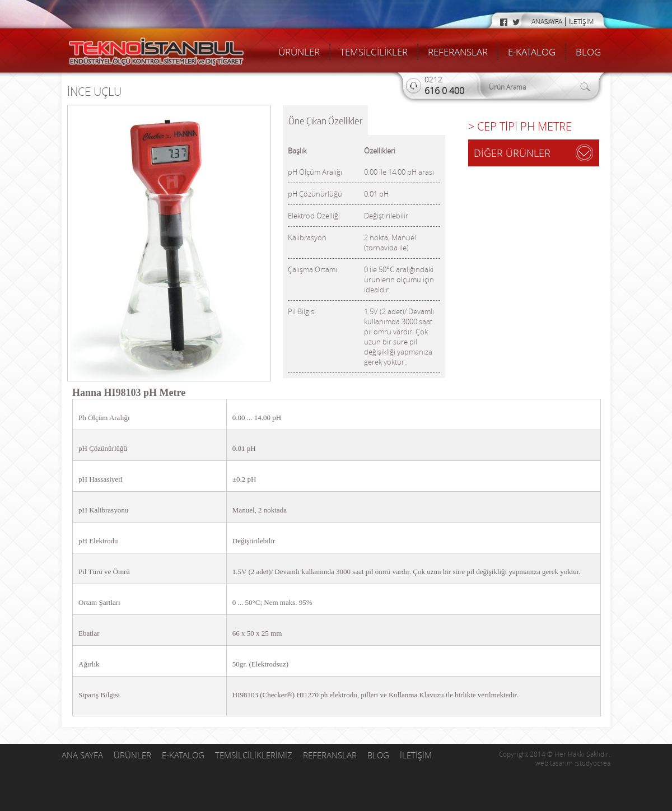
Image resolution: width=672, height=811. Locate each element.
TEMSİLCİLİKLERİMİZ (255, 755)
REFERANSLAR (458, 52)
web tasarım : (556, 763)
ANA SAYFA (83, 755)
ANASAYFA (547, 21)
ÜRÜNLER (299, 52)
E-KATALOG (532, 52)
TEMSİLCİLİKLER (374, 52)
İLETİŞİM (581, 21)
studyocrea (593, 763)
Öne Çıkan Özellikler (325, 120)
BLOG (588, 52)
